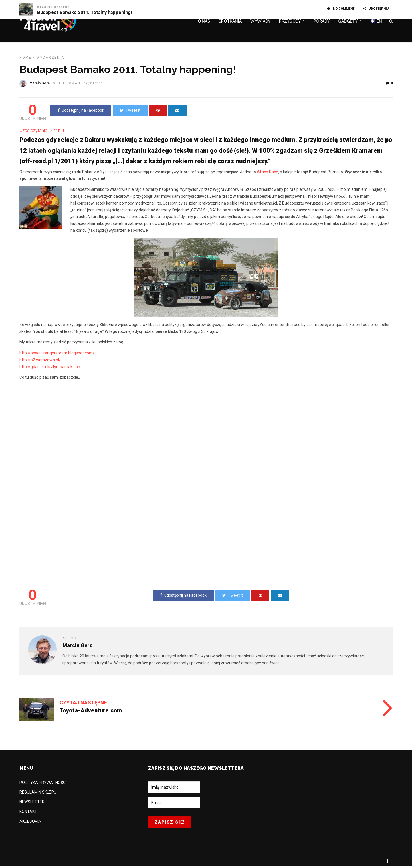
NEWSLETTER (32, 804)
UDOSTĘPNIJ (376, 9)
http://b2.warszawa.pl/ (40, 362)
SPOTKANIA (230, 22)
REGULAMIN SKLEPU (38, 794)
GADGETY (348, 22)
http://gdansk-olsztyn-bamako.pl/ (50, 369)
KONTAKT (28, 814)
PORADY (322, 22)
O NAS (204, 22)
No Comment (341, 9)
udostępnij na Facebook (81, 112)
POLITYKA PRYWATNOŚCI (43, 785)
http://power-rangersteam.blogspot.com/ (57, 355)
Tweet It (130, 112)
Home (25, 60)
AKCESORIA (30, 823)
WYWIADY (260, 22)
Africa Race (268, 174)
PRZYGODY (290, 22)
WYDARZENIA (50, 60)
